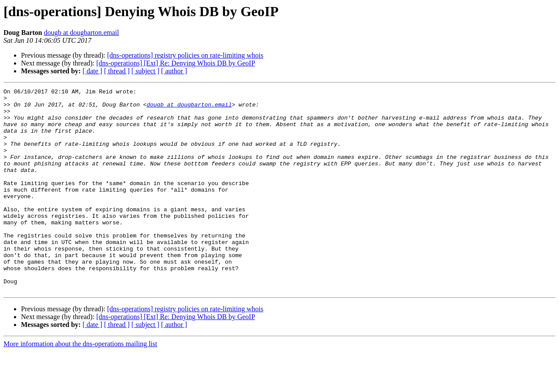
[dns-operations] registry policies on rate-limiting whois (185, 55)
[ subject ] (145, 71)
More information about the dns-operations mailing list (80, 384)
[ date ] (92, 71)
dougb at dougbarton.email (81, 33)
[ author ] (174, 71)
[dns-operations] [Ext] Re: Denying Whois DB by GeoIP (176, 63)
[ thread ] (117, 71)
